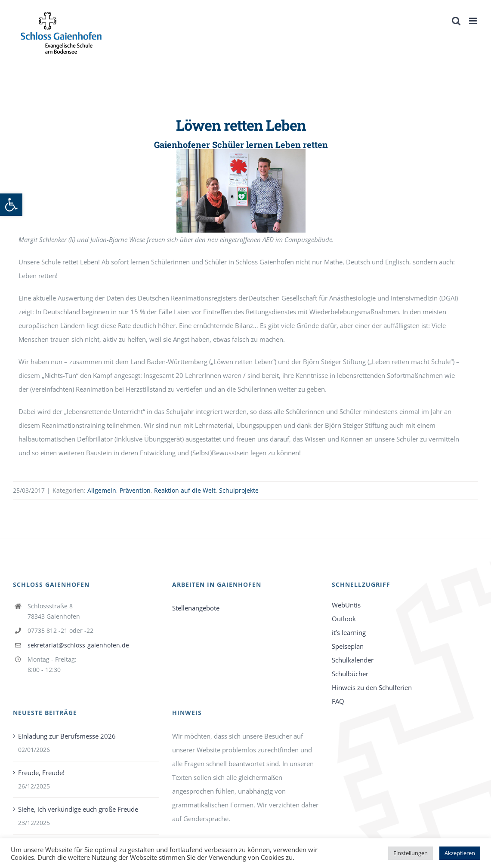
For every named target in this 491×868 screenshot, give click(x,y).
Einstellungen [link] (411, 853)
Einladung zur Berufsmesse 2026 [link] (67, 736)
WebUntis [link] (346, 605)
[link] (11, 205)
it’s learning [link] (349, 632)
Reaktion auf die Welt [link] (185, 490)
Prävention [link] (135, 490)
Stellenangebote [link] (196, 608)
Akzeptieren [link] (460, 853)
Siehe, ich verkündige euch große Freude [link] (78, 809)
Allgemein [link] (102, 490)
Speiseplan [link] (348, 646)
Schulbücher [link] (350, 674)
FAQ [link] (338, 701)
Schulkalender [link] (353, 660)
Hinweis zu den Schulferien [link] (372, 687)
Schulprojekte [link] (239, 490)
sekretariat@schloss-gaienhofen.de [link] (78, 645)
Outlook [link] (344, 619)
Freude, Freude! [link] (41, 773)
